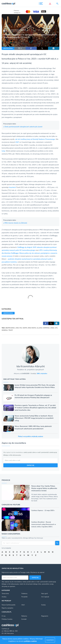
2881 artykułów (42, 374)
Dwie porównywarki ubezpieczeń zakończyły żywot (23, 127)
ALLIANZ (39, 328)
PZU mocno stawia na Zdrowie (15, 223)
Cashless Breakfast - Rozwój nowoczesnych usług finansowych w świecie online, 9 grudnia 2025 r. (44, 524)
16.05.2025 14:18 (13, 32)
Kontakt (24, 619)
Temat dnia (5, 594)
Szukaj (43, 605)
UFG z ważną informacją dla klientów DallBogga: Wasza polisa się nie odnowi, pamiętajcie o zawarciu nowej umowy (29, 253)
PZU (21, 328)
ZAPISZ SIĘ (30, 465)
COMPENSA (46, 328)
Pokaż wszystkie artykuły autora (31, 436)
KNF (17, 142)
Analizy (4, 597)
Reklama (24, 616)
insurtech (12, 187)
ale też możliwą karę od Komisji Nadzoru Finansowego (35, 139)
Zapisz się (35, 578)
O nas (4, 616)
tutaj (3, 151)
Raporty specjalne (7, 608)
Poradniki (24, 597)
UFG (56, 328)
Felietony (24, 594)
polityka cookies (30, 641)
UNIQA (52, 328)
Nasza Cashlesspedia (8, 605)
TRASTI (11, 330)
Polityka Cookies (7, 619)
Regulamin (45, 616)
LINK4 (17, 328)
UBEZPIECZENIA (8, 48)
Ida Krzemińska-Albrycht (17, 30)
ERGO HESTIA (32, 328)
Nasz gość (45, 594)
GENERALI (5, 330)
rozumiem (50, 640)
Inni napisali (45, 597)
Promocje (6, 480)
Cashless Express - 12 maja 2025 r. (43, 510)
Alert (23, 605)
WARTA (25, 328)
